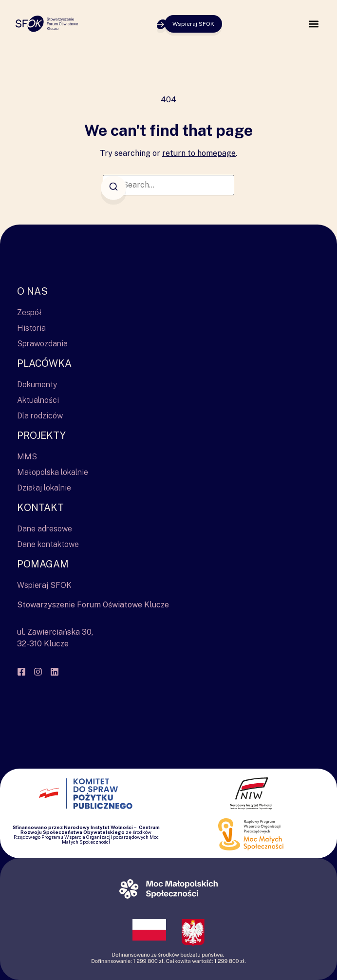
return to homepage (199, 153)
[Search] (113, 188)
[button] (313, 24)
